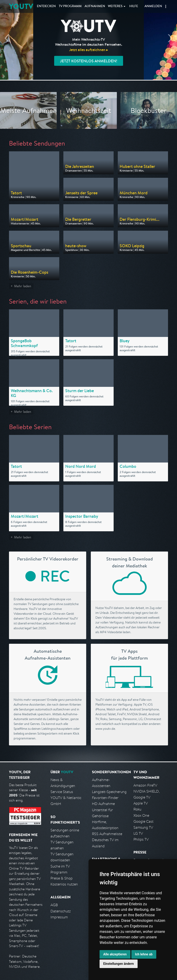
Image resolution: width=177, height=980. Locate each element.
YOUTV (21, 6)
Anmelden (153, 6)
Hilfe (134, 6)
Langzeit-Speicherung (109, 792)
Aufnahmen (95, 6)
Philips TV (141, 839)
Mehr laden (23, 286)
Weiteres (115, 6)
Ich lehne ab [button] (144, 954)
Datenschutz (61, 911)
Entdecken (46, 6)
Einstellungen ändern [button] (119, 964)
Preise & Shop (62, 878)
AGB (54, 905)
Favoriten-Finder (105, 798)
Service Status (62, 792)
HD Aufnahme (103, 804)
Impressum (59, 917)
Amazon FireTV (145, 785)
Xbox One (141, 815)
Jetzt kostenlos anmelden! (88, 61)
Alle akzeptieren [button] (115, 954)
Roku (137, 809)
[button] (166, 6)
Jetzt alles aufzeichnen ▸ (89, 50)
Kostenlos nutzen (64, 884)
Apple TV (141, 803)
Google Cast (143, 821)
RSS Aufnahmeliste (107, 834)
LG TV (138, 833)
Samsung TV (143, 827)
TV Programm (70, 6)
